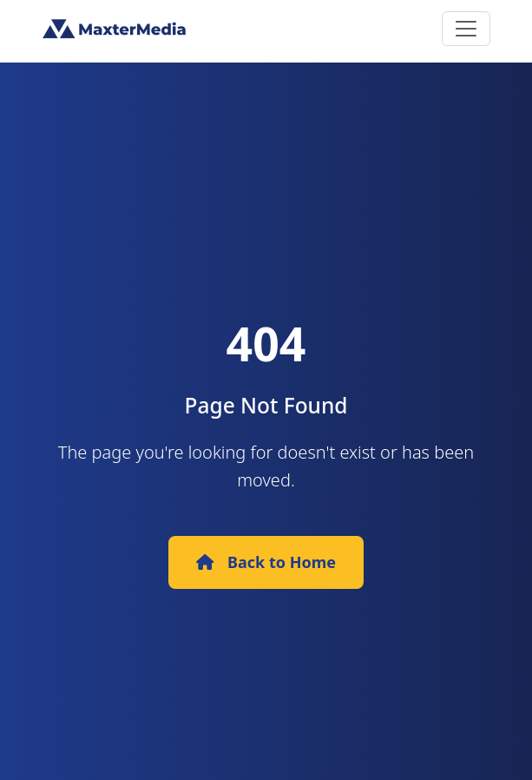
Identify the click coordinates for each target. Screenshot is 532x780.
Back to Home (266, 562)
